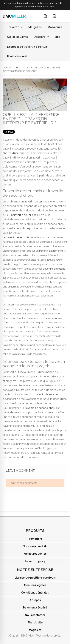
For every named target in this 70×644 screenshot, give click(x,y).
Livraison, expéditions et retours (35, 578)
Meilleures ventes (35, 554)
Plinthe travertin (18, 56)
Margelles (35, 27)
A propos (35, 600)
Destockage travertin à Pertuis (27, 47)
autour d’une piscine (26, 228)
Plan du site (35, 623)
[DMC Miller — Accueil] (14, 16)
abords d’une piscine (15, 153)
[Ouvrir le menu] (63, 16)
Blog (57, 37)
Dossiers (40, 37)
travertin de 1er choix (26, 215)
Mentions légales (35, 585)
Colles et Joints (17, 37)
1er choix (44, 202)
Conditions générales (35, 593)
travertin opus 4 (35, 561)
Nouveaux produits (35, 546)
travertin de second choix (40, 408)
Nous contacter (35, 615)
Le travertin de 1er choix (16, 237)
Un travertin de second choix (19, 305)
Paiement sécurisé (35, 608)
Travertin (13, 27)
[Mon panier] (54, 16)
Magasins (35, 630)
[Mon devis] (45, 16)
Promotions (35, 539)
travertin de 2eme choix (52, 251)
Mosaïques (55, 27)
